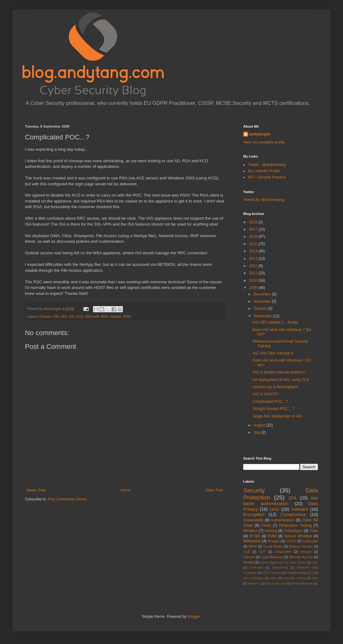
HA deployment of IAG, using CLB (281, 380)
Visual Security (276, 583)
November (263, 301)
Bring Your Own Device (291, 562)
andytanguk (260, 134)
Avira (314, 531)
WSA (127, 316)
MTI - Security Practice (267, 177)
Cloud (266, 525)
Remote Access (301, 557)
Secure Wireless (298, 536)
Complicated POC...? (270, 402)
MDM (253, 546)
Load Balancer (272, 557)
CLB (246, 552)
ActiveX (265, 562)
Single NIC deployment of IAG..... (280, 416)
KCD (80, 316)
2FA (292, 498)
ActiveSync (293, 531)
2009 (254, 288)
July (257, 432)
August (260, 425)
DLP (262, 552)
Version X (254, 583)
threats (248, 562)
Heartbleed (294, 573)
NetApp (116, 316)
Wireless (250, 531)
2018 (254, 222)
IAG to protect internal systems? (279, 372)
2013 (254, 259)
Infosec (306, 552)
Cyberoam (310, 541)
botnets (296, 583)
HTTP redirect (272, 573)
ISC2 (310, 573)
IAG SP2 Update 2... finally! (275, 322)
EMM (272, 536)
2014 (254, 251)
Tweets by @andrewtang (264, 200)
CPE (315, 562)
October (261, 309)
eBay (309, 583)
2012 (254, 266)
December (263, 294)
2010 (254, 281)
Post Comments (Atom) (67, 499)
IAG (64, 316)
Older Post (214, 490)
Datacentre (283, 552)
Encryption (254, 515)
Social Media (273, 546)
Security (254, 490)
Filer (56, 316)
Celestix (45, 316)
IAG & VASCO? (266, 394)
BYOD (255, 536)
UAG (275, 509)
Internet (249, 557)
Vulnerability (253, 520)
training (271, 531)
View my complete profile (264, 142)
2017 (254, 229)
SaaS (273, 578)
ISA (72, 316)
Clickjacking (280, 567)
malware (300, 509)
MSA (104, 316)
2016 (254, 237)
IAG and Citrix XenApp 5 (273, 353)
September (263, 316)
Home (126, 490)
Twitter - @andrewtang (267, 165)
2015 (254, 244)
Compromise (293, 515)
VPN (315, 578)
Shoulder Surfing (295, 578)
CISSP (291, 541)
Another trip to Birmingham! (275, 387)
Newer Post (36, 490)
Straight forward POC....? (273, 409)
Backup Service (301, 546)
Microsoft (92, 316)
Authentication (283, 520)
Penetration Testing (295, 525)
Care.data (256, 567)
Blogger (274, 541)
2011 (254, 273)
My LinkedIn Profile (264, 171)
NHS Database (253, 578)
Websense (252, 541)
